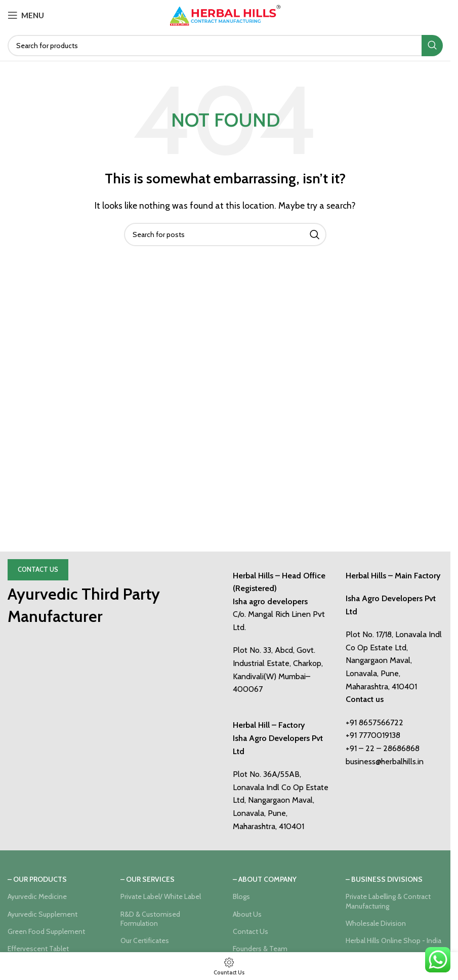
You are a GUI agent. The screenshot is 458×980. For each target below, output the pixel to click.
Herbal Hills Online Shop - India (393, 940)
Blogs (241, 896)
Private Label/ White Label (161, 896)
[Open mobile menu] (26, 15)
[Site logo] (225, 14)
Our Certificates (145, 940)
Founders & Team (260, 949)
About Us (247, 914)
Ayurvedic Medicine (37, 896)
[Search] (225, 46)
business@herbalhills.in (385, 761)
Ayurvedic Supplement (43, 914)
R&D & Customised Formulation (150, 919)
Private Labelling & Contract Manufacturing (388, 901)
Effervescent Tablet (38, 949)
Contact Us (38, 569)
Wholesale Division (376, 923)
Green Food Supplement (46, 931)
